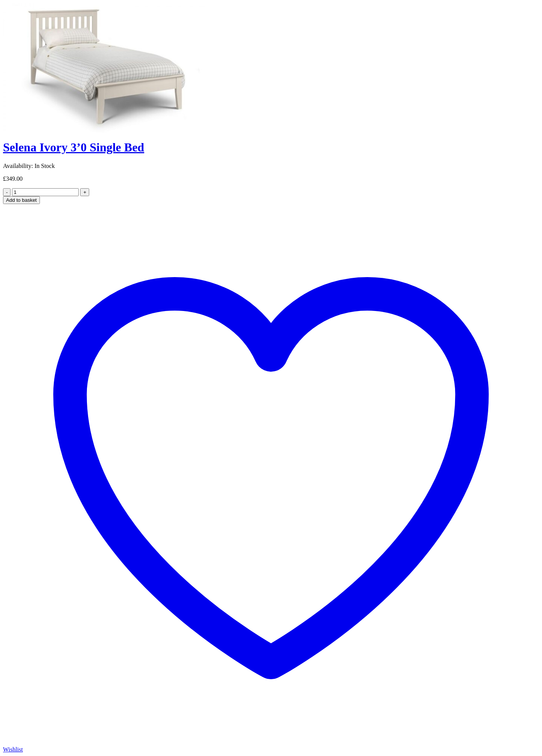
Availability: (18, 166)
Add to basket (21, 200)
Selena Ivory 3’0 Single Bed (74, 147)
